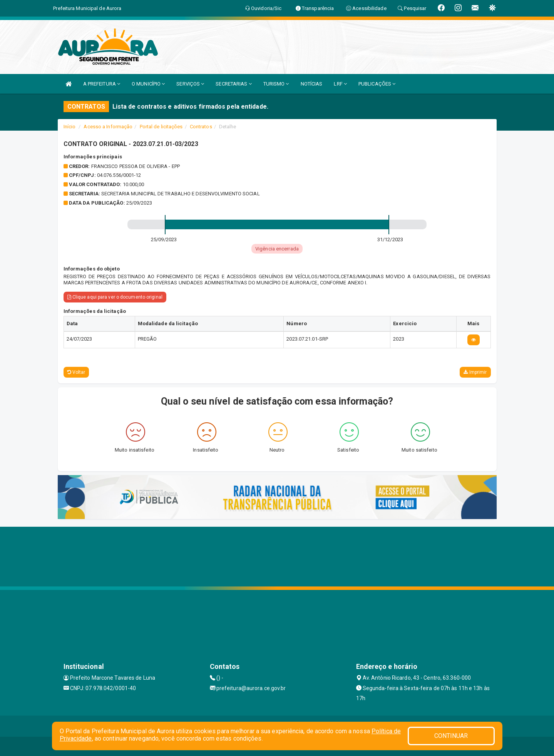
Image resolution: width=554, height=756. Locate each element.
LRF (340, 84)
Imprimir (475, 372)
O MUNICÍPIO (148, 84)
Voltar (76, 372)
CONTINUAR (451, 736)
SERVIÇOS (190, 84)
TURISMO (276, 84)
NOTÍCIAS (312, 84)
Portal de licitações (161, 127)
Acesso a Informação (108, 127)
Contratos (201, 127)
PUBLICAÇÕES (377, 84)
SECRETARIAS (233, 84)
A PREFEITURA (102, 84)
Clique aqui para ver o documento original (115, 297)
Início (70, 127)
